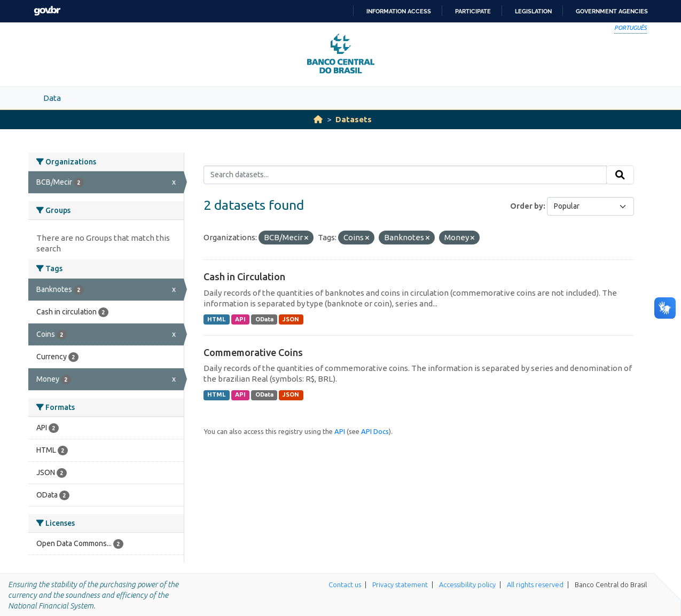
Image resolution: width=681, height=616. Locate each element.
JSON (291, 319)
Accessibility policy (467, 585)
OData (264, 319)
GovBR (47, 11)
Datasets (354, 119)
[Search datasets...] (405, 175)
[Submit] (620, 175)
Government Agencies (612, 11)
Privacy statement (400, 585)
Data (52, 98)
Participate (473, 11)
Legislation (533, 11)
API (240, 319)
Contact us (345, 585)
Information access (399, 11)
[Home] (318, 119)
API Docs (375, 431)
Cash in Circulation (244, 277)
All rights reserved (535, 585)
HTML (216, 319)
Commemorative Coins (253, 352)
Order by (527, 206)
